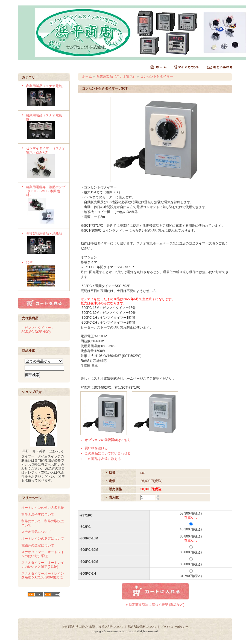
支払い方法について (111, 627)
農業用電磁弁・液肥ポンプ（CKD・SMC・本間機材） (46, 206)
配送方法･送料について (142, 627)
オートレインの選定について (43, 539)
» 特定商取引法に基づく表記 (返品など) (155, 605)
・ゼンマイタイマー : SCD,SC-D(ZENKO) (37, 330)
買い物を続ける (96, 448)
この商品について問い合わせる (108, 453)
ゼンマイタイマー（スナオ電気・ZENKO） (46, 163)
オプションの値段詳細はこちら (108, 440)
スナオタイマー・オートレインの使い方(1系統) (43, 554)
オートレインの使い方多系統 (43, 508)
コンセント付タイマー (157, 76)
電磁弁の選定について (38, 545)
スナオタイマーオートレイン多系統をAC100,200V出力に (43, 576)
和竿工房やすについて (38, 514)
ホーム (87, 76)
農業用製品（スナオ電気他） (46, 127)
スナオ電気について (36, 532)
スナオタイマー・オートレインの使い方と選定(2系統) (43, 565)
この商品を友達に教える (103, 459)
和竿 (46, 274)
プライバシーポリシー (174, 627)
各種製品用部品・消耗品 (46, 243)
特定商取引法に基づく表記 (78, 627)
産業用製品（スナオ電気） (46, 96)
